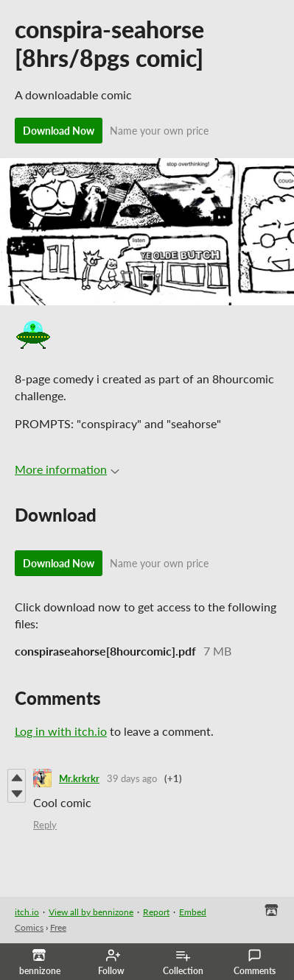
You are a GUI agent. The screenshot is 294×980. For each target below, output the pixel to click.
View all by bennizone (91, 912)
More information (67, 469)
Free (58, 927)
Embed (193, 912)
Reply (45, 825)
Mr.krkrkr (79, 778)
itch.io (27, 912)
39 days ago (132, 778)
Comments (255, 962)
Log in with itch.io (61, 731)
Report (156, 912)
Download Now (59, 131)
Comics (29, 927)
